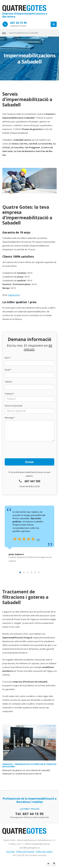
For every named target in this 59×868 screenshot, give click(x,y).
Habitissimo (14, 295)
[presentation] (29, 450)
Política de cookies (44, 851)
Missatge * (10, 418)
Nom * (8, 358)
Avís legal (11, 851)
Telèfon (8, 382)
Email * (8, 370)
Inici (4, 33)
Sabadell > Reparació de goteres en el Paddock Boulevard (29, 765)
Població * (10, 394)
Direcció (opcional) (13, 406)
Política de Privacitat (25, 851)
